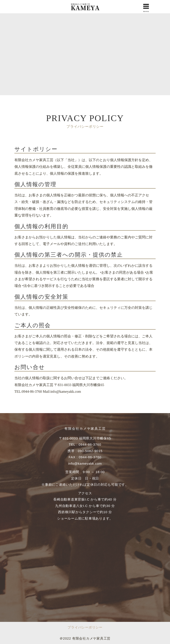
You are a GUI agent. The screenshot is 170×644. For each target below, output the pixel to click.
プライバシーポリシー (85, 627)
